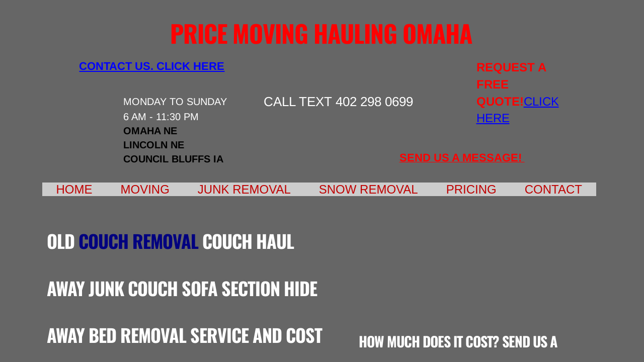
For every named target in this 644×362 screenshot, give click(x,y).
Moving (145, 189)
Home (74, 189)
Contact (553, 189)
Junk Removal (244, 189)
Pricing (471, 189)
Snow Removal (369, 189)
